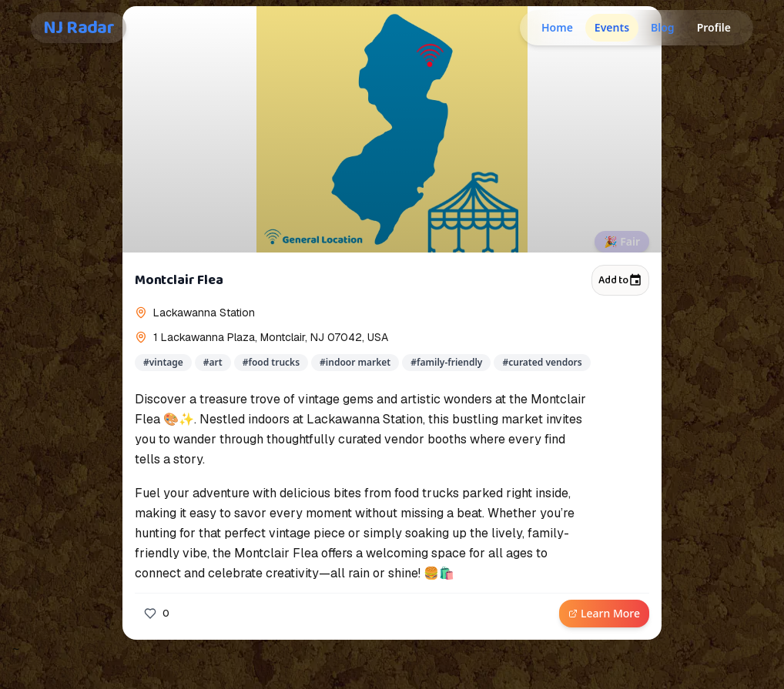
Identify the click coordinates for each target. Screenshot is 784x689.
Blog (663, 27)
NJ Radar (79, 28)
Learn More (604, 613)
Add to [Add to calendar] (620, 280)
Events (612, 27)
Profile (714, 27)
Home (557, 27)
